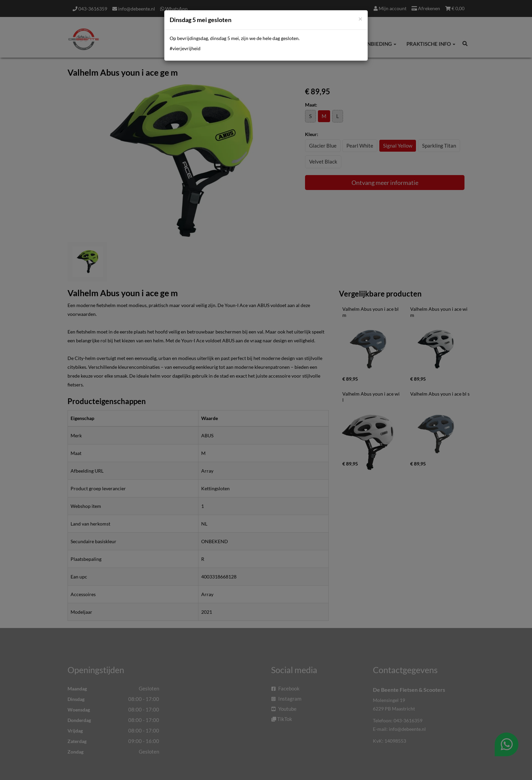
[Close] (360, 18)
